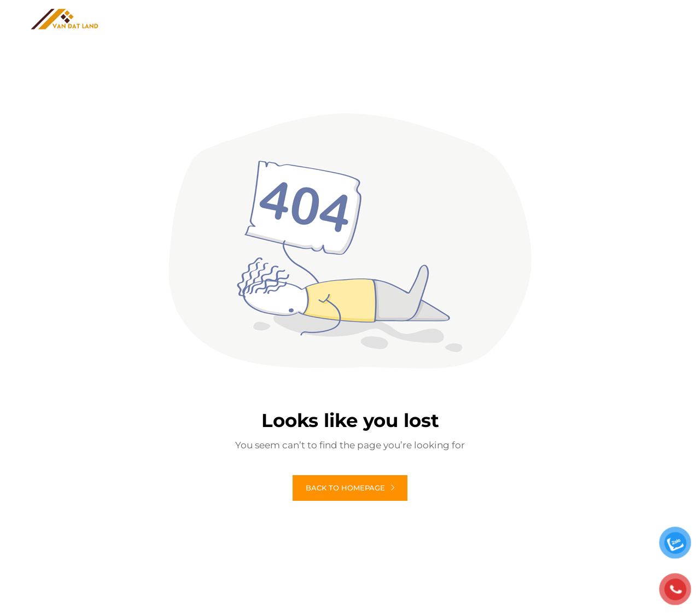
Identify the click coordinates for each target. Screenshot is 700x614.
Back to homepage (350, 488)
